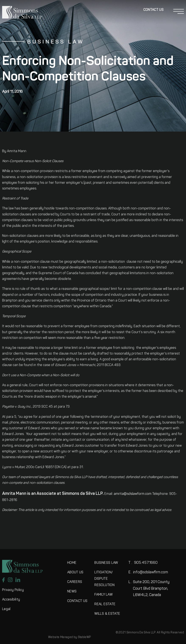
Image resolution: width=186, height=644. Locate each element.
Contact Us (154, 10)
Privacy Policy (13, 590)
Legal (6, 609)
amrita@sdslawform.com (133, 494)
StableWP (84, 637)
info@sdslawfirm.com (148, 572)
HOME (72, 563)
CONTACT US (77, 601)
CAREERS (75, 582)
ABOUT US (75, 572)
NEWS (72, 592)
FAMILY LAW (103, 595)
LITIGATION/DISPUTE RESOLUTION (104, 579)
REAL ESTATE (105, 604)
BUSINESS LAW (106, 563)
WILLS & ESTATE (107, 614)
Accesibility (11, 600)
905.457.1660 (143, 563)
